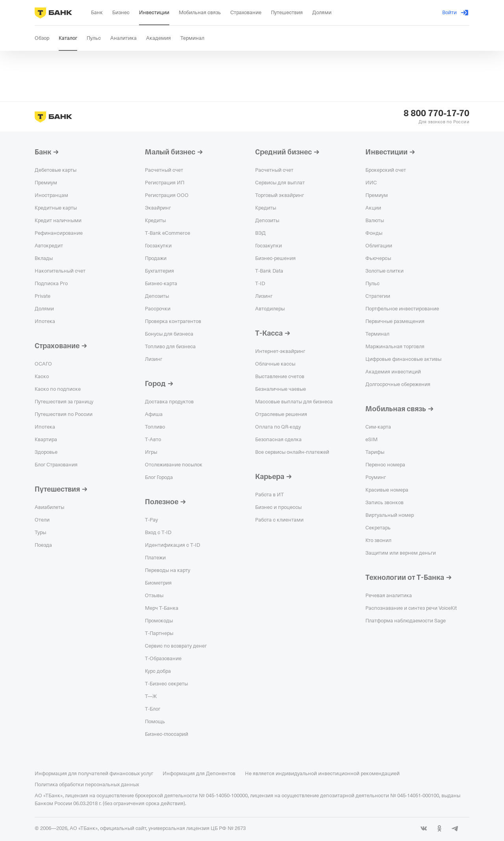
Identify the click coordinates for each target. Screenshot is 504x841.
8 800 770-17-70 (436, 113)
